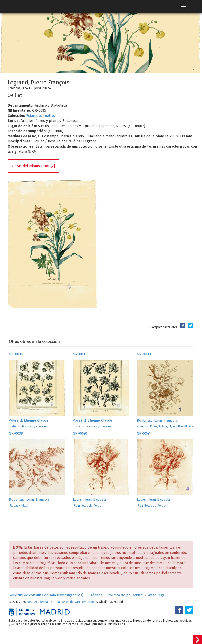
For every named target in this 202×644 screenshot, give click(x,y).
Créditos (96, 595)
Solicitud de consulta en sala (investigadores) (46, 595)
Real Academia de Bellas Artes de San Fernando (61, 602)
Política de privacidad (125, 595)
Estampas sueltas (41, 116)
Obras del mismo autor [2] (33, 166)
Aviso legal (157, 595)
